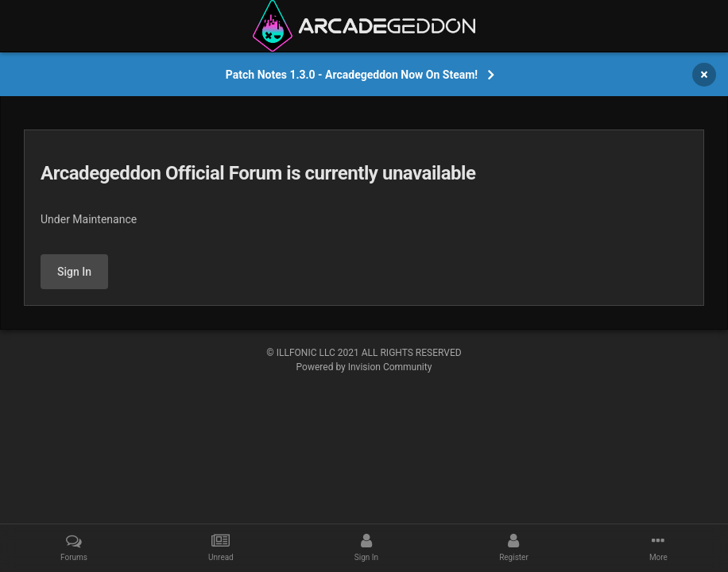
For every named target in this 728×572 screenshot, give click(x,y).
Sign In (74, 272)
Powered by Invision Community (364, 367)
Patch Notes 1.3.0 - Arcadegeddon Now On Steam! (352, 75)
